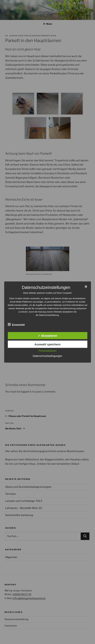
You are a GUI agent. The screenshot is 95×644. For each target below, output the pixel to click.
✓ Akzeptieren (48, 336)
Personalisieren (47, 351)
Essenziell (16, 324)
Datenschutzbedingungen (47, 356)
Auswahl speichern (47, 344)
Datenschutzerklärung (49, 315)
